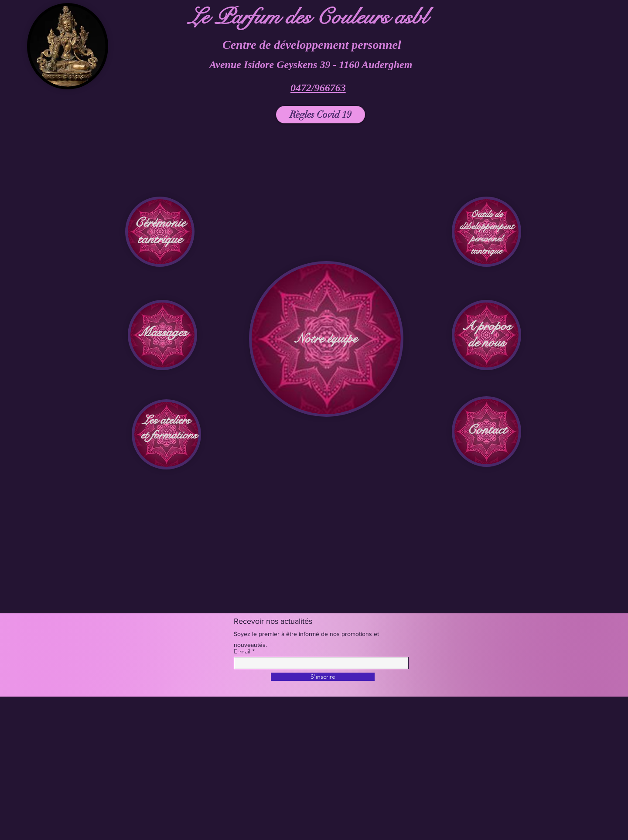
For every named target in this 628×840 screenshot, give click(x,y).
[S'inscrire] (323, 677)
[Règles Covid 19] (321, 115)
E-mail (242, 651)
